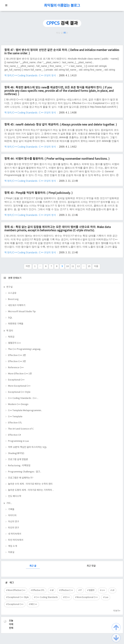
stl (53, 590)
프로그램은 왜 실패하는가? (21, 478)
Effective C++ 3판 (17, 361)
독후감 (11, 337)
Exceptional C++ (16, 380)
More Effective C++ (17, 590)
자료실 (11, 552)
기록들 (11, 509)
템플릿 (92, 590)
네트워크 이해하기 (17, 305)
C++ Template (15, 417)
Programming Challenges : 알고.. (25, 472)
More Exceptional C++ (19, 386)
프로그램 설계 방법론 (18, 460)
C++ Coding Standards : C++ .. (23, 398)
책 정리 (10, 331)
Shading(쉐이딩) (16, 453)
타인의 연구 (14, 528)
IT (81, 590)
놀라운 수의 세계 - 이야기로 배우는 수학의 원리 (30, 484)
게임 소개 (13, 546)
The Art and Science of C (21, 429)
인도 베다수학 (15, 496)
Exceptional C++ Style (19, 392)
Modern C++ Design (18, 404)
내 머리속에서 (15, 534)
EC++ (67, 597)
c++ (103, 590)
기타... (9, 503)
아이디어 (12, 516)
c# (113, 590)
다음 (96, 266)
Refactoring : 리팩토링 (19, 466)
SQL (10, 318)
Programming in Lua (18, 441)
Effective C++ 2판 (17, 355)
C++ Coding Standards (47, 597)
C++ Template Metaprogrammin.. (25, 411)
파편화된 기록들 (16, 324)
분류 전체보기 (15, 278)
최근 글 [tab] (33, 566)
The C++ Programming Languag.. (25, 349)
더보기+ (117, 611)
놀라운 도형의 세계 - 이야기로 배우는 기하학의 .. (31, 490)
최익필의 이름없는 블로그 (62, 6)
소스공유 (12, 293)
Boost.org (13, 299)
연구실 (9, 287)
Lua (106, 597)
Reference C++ (16, 368)
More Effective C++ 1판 (20, 374)
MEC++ (34, 604)
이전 (28, 266)
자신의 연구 (14, 522)
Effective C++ (67, 590)
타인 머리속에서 (16, 540)
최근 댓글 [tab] (91, 566)
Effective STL (15, 423)
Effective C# (14, 435)
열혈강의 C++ (14, 343)
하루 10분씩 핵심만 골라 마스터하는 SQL (27, 447)
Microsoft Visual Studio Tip (22, 312)
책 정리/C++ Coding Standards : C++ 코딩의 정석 (30, 76)
